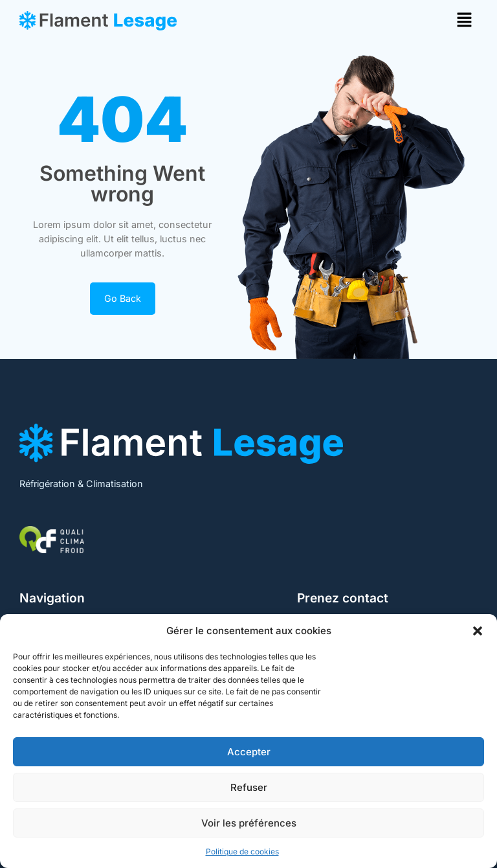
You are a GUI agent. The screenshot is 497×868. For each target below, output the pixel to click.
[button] (478, 631)
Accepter (249, 752)
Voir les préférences (249, 823)
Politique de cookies (242, 851)
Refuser (249, 787)
